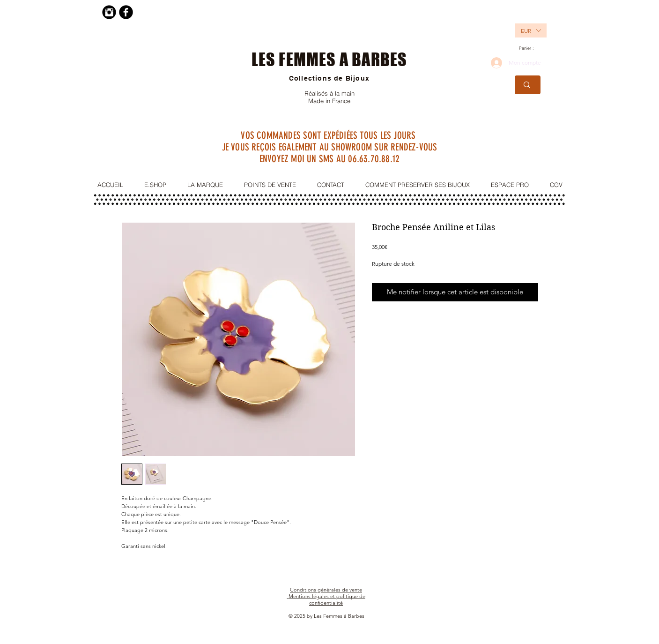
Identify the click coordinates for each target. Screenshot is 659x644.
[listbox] (531, 30)
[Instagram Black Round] (109, 12)
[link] (530, 48)
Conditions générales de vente (326, 590)
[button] (526, 30)
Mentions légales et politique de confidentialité (327, 599)
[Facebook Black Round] (126, 12)
